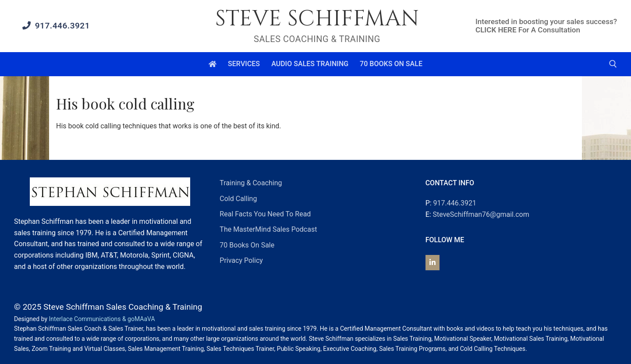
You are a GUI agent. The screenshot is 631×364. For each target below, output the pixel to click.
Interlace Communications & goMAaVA (102, 319)
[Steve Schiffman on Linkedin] (432, 263)
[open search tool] (613, 64)
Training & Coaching (251, 183)
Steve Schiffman (317, 19)
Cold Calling (238, 199)
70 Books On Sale (247, 245)
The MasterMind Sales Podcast (268, 229)
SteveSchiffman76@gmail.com (481, 214)
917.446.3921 (56, 26)
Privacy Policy (241, 260)
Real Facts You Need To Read (265, 214)
